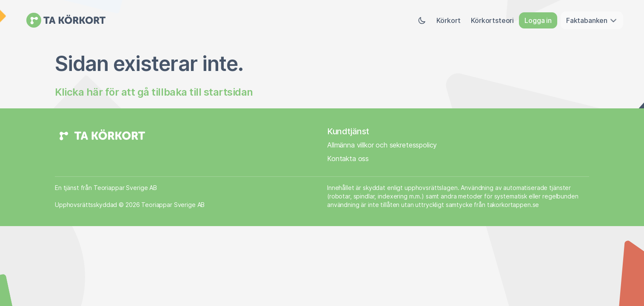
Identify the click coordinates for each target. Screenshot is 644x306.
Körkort (449, 20)
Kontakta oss (348, 159)
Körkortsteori (492, 20)
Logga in (538, 20)
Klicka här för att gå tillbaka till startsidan (154, 92)
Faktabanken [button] (592, 20)
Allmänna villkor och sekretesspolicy (382, 145)
